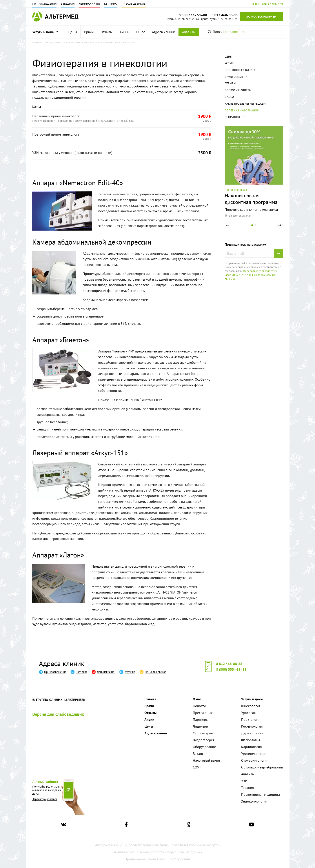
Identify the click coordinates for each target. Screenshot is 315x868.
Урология (248, 713)
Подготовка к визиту (240, 70)
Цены (73, 32)
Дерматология (252, 733)
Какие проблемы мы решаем (245, 104)
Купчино (111, 4)
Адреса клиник (163, 32)
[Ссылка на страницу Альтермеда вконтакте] (64, 825)
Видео (229, 97)
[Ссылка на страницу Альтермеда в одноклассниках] (189, 825)
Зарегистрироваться (45, 799)
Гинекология (251, 706)
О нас (141, 32)
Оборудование (235, 117)
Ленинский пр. (89, 4)
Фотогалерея (203, 733)
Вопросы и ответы (238, 90)
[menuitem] (73, 32)
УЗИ (244, 781)
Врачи (89, 32)
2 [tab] (255, 228)
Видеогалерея (204, 740)
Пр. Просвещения (44, 4)
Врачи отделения (237, 77)
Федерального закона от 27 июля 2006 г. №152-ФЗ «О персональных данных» (251, 275)
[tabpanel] (254, 172)
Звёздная (68, 4)
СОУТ (197, 767)
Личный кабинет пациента (267, 4)
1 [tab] (252, 228)
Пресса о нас (203, 713)
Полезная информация (242, 110)
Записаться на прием (261, 17)
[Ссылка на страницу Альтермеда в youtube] (251, 825)
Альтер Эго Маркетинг (173, 859)
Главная (150, 699)
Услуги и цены (45, 32)
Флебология (251, 740)
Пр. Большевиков (134, 4)
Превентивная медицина (260, 794)
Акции (124, 32)
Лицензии (200, 726)
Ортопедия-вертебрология (262, 767)
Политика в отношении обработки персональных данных (158, 852)
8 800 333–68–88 (193, 15)
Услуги (229, 63)
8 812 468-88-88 (229, 664)
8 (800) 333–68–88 (231, 669)
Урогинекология (254, 754)
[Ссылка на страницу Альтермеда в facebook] (126, 825)
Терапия (248, 788)
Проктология (251, 719)
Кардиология (251, 747)
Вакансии (200, 754)
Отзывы (107, 32)
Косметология (252, 726)
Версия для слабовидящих (58, 714)
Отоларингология (255, 760)
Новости (199, 706)
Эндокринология (254, 801)
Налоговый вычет (206, 760)
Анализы (189, 32)
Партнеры (201, 719)
